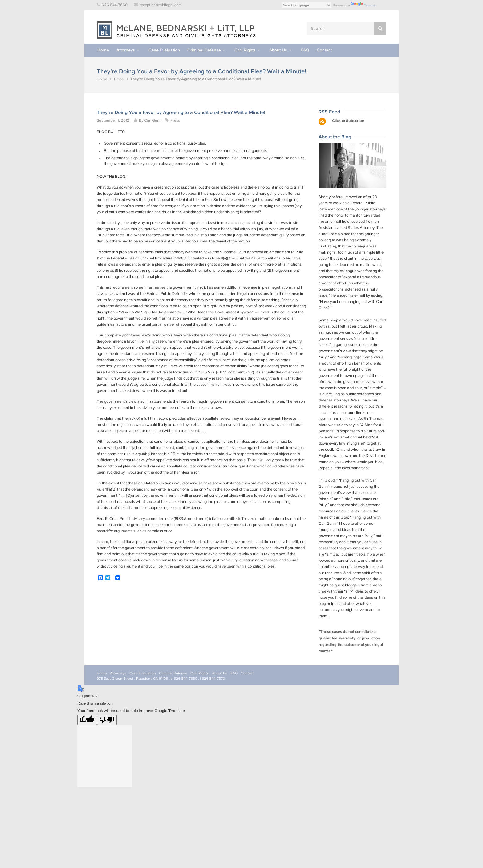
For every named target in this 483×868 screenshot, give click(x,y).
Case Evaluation (164, 50)
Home (103, 50)
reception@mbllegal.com (161, 5)
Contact (324, 50)
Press (119, 79)
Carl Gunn (153, 121)
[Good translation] (87, 720)
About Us (278, 50)
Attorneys (126, 50)
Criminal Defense (204, 50)
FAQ (305, 50)
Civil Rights (245, 50)
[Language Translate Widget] (306, 5)
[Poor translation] (107, 720)
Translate (364, 5)
